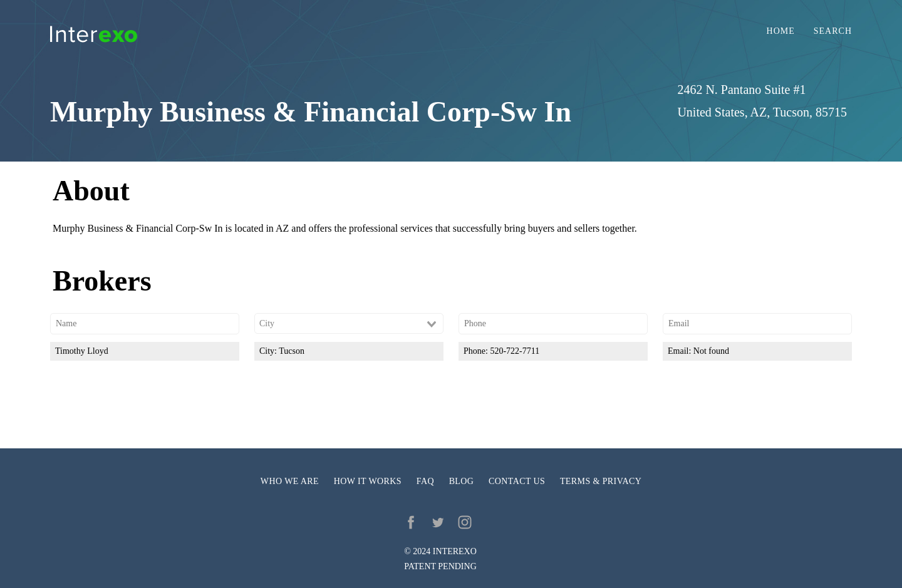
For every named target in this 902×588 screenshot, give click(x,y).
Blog (462, 481)
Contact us (517, 481)
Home (781, 31)
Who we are (290, 481)
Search (833, 31)
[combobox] (349, 324)
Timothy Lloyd (82, 351)
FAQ (425, 481)
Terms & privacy (601, 481)
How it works (368, 481)
